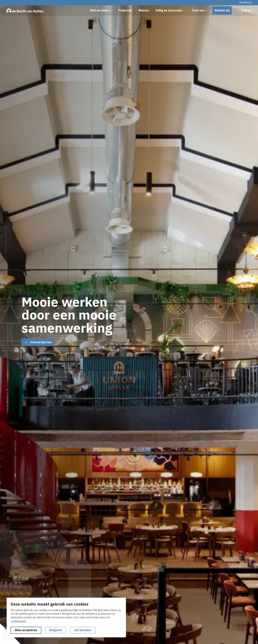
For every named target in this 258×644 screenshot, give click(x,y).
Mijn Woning (245, 2)
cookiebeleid (18, 621)
